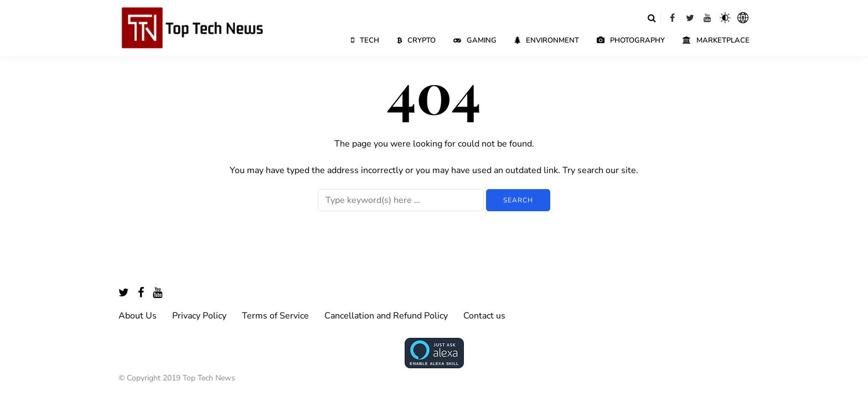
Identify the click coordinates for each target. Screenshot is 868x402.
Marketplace (716, 40)
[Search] (401, 200)
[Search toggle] (652, 18)
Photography (631, 40)
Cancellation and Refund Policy (386, 316)
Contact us (484, 316)
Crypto (416, 40)
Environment (547, 40)
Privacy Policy (199, 316)
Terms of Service (275, 316)
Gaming (475, 40)
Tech (365, 40)
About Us (138, 316)
